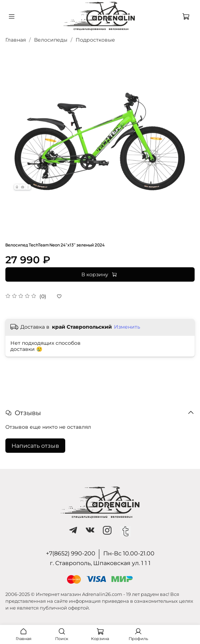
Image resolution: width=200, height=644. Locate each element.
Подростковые (95, 40)
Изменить (127, 327)
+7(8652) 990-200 (71, 553)
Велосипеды (51, 40)
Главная (16, 40)
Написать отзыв (35, 446)
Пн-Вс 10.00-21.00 (129, 553)
